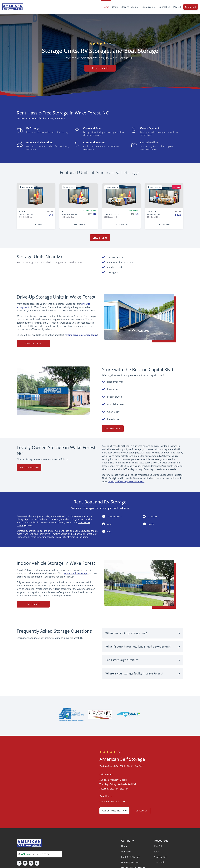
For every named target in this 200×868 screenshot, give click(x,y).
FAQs (157, 852)
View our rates (33, 343)
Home (124, 846)
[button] (143, 633)
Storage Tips (161, 857)
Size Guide (160, 862)
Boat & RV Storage (131, 857)
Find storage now (29, 467)
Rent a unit (191, 7)
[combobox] (39, 854)
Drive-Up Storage (130, 862)
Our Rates (126, 852)
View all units (100, 238)
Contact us (142, 811)
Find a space (33, 604)
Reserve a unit (100, 68)
